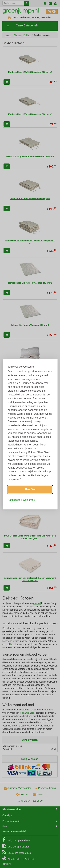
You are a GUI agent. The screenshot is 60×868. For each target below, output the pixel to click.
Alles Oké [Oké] (30, 489)
